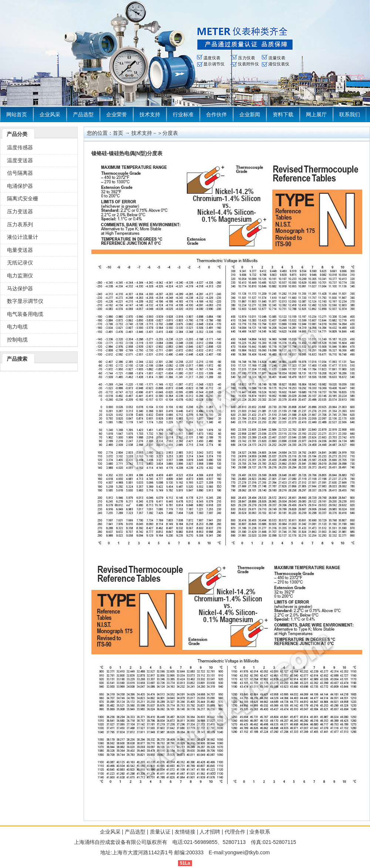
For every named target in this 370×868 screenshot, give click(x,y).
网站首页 (17, 114)
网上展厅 (316, 114)
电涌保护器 (20, 186)
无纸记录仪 (20, 263)
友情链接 (185, 832)
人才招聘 (210, 832)
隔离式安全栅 (23, 198)
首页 (118, 133)
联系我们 (350, 114)
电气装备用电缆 (25, 314)
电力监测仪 (20, 276)
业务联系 (260, 832)
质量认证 (160, 832)
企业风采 (50, 114)
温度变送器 (20, 160)
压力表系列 (20, 224)
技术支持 (150, 114)
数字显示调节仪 (25, 301)
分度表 (170, 133)
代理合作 (235, 832)
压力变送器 (20, 211)
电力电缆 (17, 327)
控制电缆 (17, 340)
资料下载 (283, 114)
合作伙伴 (216, 114)
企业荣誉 (117, 114)
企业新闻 (250, 114)
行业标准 (183, 114)
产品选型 (83, 114)
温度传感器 (20, 147)
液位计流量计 (23, 237)
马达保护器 (20, 288)
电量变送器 (20, 250)
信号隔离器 (20, 173)
